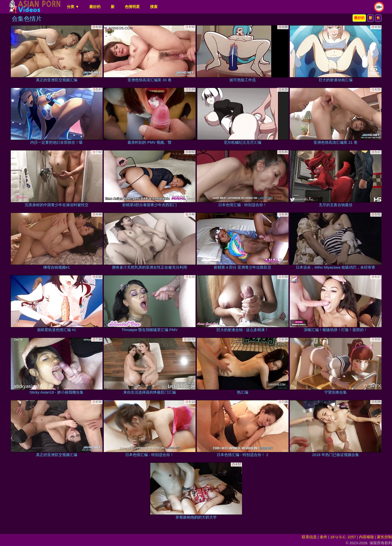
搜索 (154, 7)
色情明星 (132, 7)
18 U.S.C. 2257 (343, 537)
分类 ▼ (73, 7)
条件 (323, 537)
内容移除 (366, 537)
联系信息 (309, 537)
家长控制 (384, 537)
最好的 (95, 7)
